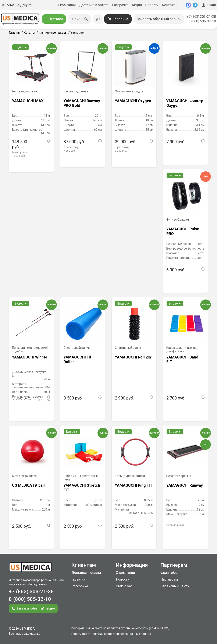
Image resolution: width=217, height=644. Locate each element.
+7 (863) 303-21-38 (201, 17)
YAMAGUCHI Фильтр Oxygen (185, 103)
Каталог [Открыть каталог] (54, 19)
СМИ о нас (124, 586)
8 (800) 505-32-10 (202, 21)
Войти (209, 5)
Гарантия (78, 579)
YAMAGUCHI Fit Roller (77, 359)
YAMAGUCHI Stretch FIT (82, 488)
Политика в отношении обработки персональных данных (111, 634)
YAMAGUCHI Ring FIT (134, 485)
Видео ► (21, 47)
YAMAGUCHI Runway (185, 485)
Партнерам (169, 579)
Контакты (170, 5)
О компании (66, 5)
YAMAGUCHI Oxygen (133, 101)
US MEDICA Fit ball (28, 485)
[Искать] (86, 19)
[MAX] (188, 5)
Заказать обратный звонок (159, 19)
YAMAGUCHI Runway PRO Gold (82, 103)
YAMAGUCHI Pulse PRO (183, 231)
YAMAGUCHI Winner (30, 357)
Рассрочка (120, 5)
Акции (137, 5)
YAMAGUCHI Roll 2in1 (134, 357)
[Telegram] (195, 5)
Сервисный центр (175, 586)
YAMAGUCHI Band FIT (182, 359)
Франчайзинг (171, 573)
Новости (152, 5)
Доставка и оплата (94, 5)
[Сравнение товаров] (98, 19)
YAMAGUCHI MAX (28, 101)
